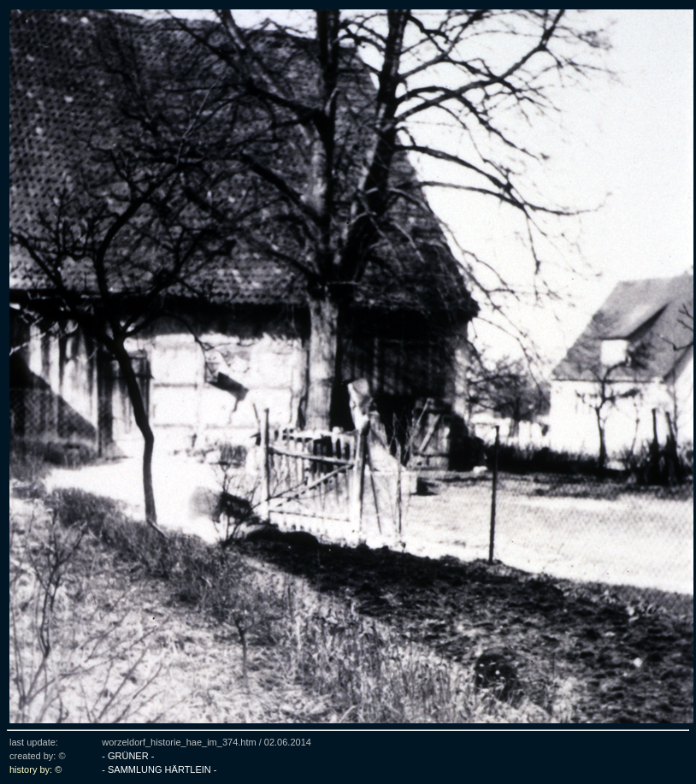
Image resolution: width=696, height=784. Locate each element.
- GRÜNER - (128, 756)
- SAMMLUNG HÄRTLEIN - (159, 769)
